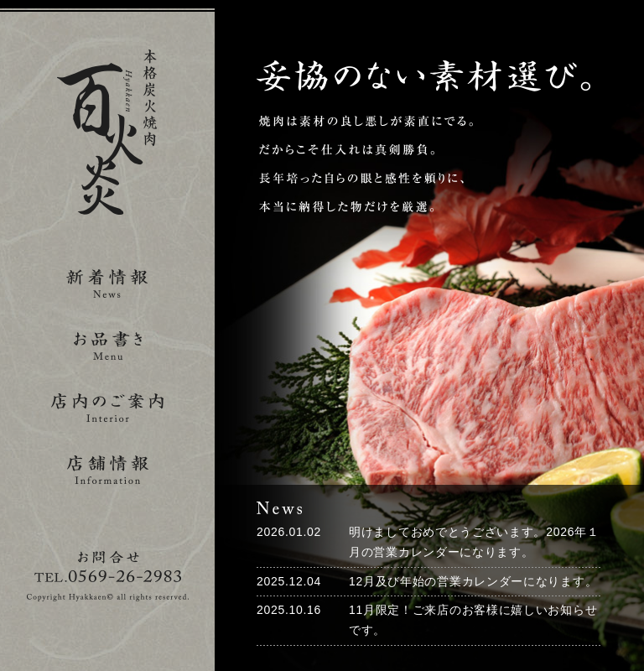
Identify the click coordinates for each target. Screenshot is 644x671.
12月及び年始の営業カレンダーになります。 (473, 581)
